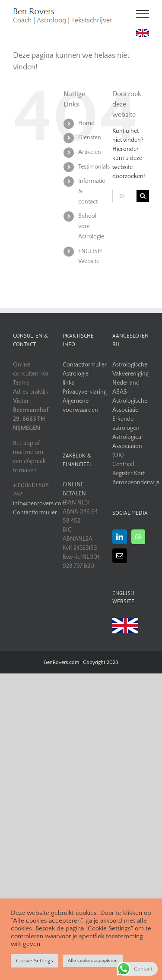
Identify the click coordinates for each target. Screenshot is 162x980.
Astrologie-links (77, 378)
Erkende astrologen (126, 424)
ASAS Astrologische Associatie (130, 401)
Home (86, 123)
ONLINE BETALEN (74, 489)
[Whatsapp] (138, 537)
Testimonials (94, 167)
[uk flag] (143, 32)
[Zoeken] (143, 196)
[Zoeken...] (124, 196)
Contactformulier (31, 513)
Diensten (90, 138)
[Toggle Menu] (143, 14)
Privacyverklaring (81, 392)
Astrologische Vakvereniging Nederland (130, 374)
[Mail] (120, 556)
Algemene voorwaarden (80, 405)
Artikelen (90, 152)
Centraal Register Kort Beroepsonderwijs (131, 473)
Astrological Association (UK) (127, 446)
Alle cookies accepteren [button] (93, 961)
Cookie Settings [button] (35, 961)
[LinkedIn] (120, 537)
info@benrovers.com (31, 504)
